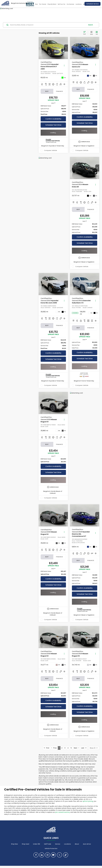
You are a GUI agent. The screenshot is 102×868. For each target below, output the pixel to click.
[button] (66, 48)
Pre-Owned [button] (43, 4)
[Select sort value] (85, 33)
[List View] (97, 33)
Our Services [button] (70, 4)
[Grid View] (91, 33)
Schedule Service (92, 4)
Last (84, 748)
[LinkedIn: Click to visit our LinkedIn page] (42, 855)
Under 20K (37, 844)
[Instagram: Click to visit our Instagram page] (48, 855)
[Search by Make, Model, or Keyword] (48, 25)
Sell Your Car (61, 4)
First (47, 748)
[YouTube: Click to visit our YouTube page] (53, 855)
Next (76, 748)
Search (90, 25)
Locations (79, 4)
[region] (53, 110)
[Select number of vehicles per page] (94, 748)
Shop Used (25, 844)
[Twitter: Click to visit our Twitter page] (59, 855)
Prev (54, 748)
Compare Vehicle (51, 150)
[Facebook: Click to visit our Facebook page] (36, 855)
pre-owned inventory (63, 812)
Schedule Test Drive (53, 125)
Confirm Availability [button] (53, 119)
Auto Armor (87, 844)
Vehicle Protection (51, 848)
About (77, 844)
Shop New (14, 844)
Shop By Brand (52, 4)
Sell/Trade (48, 844)
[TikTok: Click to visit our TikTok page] (66, 855)
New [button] (36, 4)
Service (58, 844)
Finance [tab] (60, 91)
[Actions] (64, 66)
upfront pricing (88, 801)
